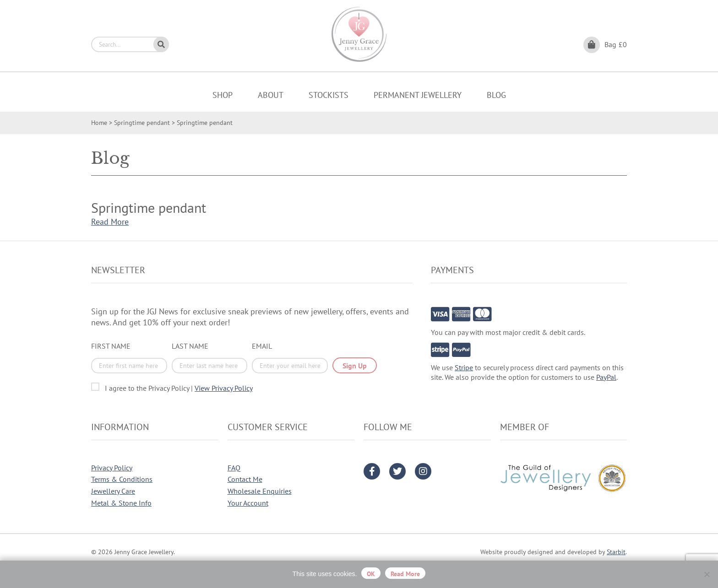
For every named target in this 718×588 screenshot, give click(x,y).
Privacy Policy (112, 468)
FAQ (234, 468)
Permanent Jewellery (418, 95)
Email (262, 346)
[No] (707, 574)
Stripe (464, 367)
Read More (110, 222)
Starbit (616, 552)
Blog (496, 95)
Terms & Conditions (122, 479)
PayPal (606, 377)
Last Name (190, 346)
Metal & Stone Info (121, 503)
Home (99, 123)
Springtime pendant (142, 123)
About (271, 95)
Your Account (248, 503)
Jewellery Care (113, 491)
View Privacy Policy (224, 388)
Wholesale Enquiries (260, 491)
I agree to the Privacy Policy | (179, 388)
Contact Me (245, 479)
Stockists (329, 95)
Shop (223, 95)
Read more (405, 574)
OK (371, 574)
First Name (111, 346)
